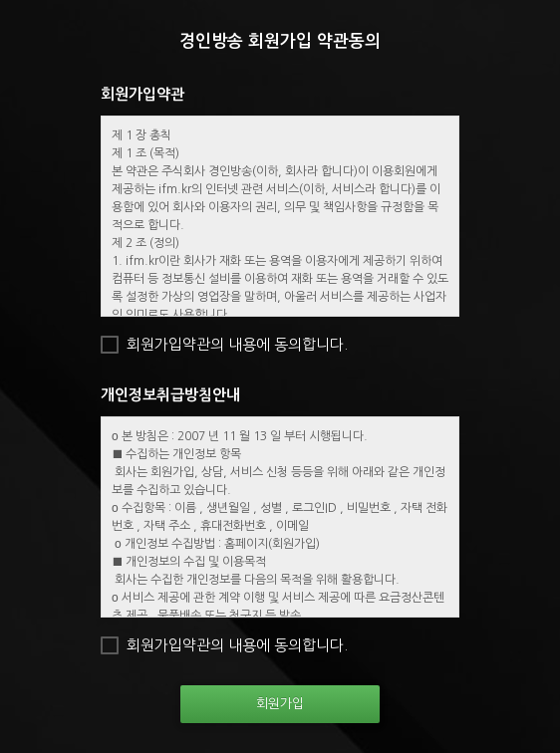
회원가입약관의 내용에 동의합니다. (237, 344)
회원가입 (280, 704)
